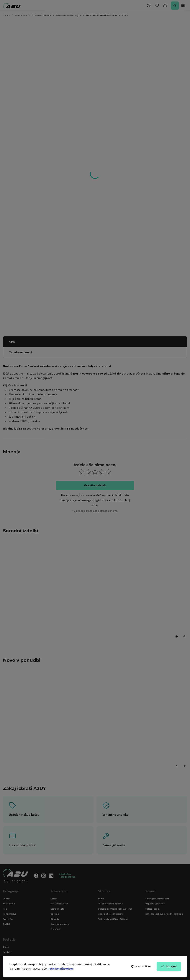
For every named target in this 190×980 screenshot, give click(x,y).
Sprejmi (169, 966)
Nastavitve (141, 966)
